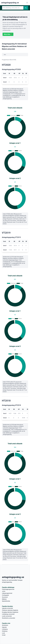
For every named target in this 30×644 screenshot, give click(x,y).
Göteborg (5, 631)
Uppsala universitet (7, 608)
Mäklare (4, 599)
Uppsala (4, 627)
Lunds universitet (7, 616)
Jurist (4, 591)
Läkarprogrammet (7, 593)
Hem (5, 55)
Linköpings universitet (8, 614)
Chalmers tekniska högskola (10, 610)
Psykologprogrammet (8, 589)
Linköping (5, 629)
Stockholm (5, 625)
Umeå (4, 635)
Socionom (5, 597)
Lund (3, 633)
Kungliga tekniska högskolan (10, 612)
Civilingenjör (5, 595)
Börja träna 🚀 (8, 34)
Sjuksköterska (6, 601)
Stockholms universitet (8, 618)
